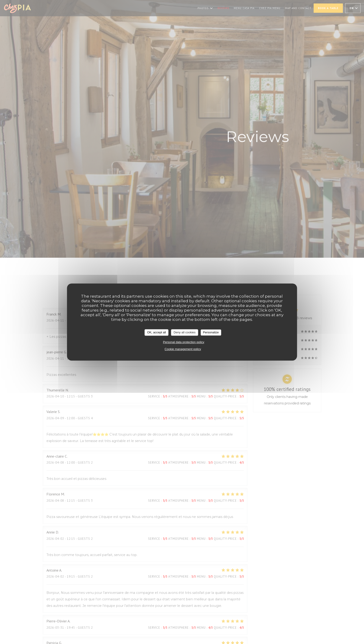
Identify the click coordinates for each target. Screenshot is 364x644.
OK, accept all (157, 332)
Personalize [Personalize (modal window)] (211, 332)
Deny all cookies (185, 332)
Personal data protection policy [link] (184, 342)
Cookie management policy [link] (183, 349)
